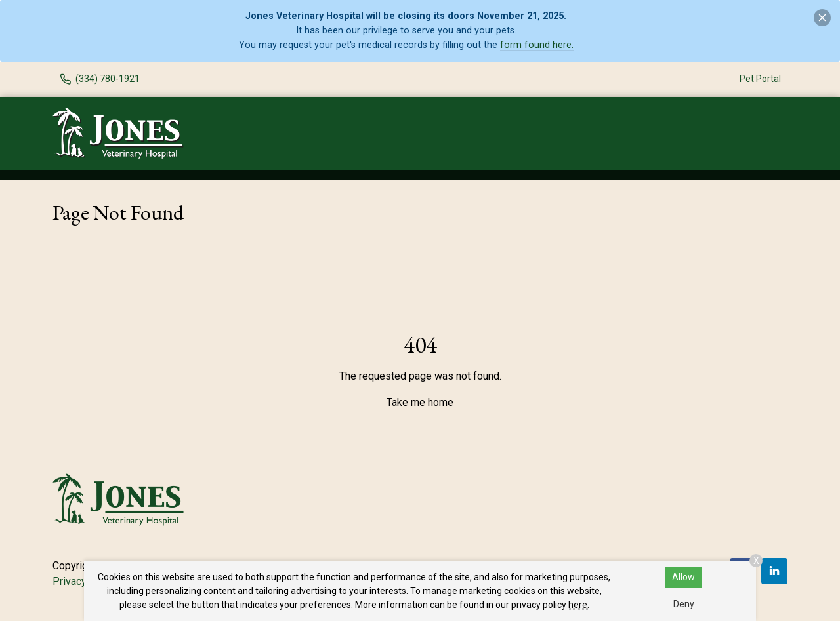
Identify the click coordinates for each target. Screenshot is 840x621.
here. (579, 605)
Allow (683, 577)
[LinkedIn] (774, 571)
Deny (684, 604)
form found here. (537, 45)
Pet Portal (760, 79)
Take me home (420, 402)
